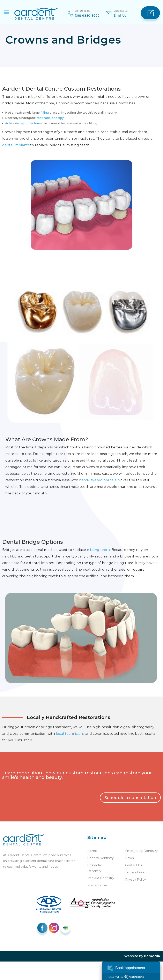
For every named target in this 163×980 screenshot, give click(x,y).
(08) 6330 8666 (87, 15)
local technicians (70, 734)
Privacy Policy (136, 880)
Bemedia (152, 956)
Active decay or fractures (23, 123)
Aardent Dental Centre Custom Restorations (61, 89)
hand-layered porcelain (99, 480)
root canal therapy (50, 118)
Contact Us (134, 865)
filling (45, 113)
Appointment (150, 9)
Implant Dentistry (101, 878)
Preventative (97, 885)
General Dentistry (101, 858)
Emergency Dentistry (142, 851)
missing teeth (98, 550)
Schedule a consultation (130, 798)
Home (92, 851)
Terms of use (135, 872)
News (129, 858)
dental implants (16, 145)
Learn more (16, 773)
